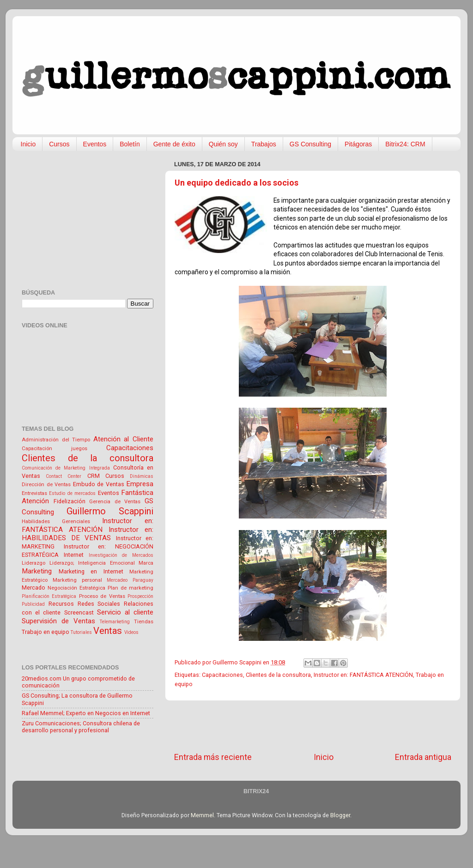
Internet (74, 555)
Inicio (28, 144)
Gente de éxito (174, 144)
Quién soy (223, 144)
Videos (131, 632)
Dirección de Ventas (46, 484)
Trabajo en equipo (45, 632)
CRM (94, 476)
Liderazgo (33, 563)
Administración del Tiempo (56, 440)
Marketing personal (77, 580)
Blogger (340, 815)
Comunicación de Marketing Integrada (66, 468)
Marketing (37, 571)
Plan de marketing (130, 588)
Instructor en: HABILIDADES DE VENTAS (88, 534)
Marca (146, 563)
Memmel (202, 815)
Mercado (33, 588)
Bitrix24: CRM (405, 144)
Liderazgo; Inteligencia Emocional (92, 563)
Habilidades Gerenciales (56, 521)
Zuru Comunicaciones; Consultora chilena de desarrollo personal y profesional (81, 727)
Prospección (140, 596)
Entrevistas (34, 493)
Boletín (130, 144)
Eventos (95, 144)
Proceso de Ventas (102, 596)
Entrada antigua (423, 757)
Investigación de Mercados (121, 555)
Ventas (108, 631)
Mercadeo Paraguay (130, 580)
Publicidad (33, 604)
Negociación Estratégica (76, 588)
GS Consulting (310, 144)
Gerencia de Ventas (115, 501)
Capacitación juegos (55, 448)
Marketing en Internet (91, 571)
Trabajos (264, 144)
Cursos (59, 144)
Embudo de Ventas (99, 484)
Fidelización (70, 501)
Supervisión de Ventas (58, 621)
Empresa (140, 484)
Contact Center (64, 476)
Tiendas (144, 621)
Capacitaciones (222, 675)
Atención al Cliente (123, 439)
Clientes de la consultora (278, 675)
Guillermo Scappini (110, 511)
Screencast (79, 612)
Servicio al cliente (125, 612)
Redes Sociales (99, 604)
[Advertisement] (313, 726)
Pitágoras (358, 144)
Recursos (61, 604)
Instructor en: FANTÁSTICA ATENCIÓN (363, 675)
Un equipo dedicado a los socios (236, 183)
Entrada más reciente (213, 757)
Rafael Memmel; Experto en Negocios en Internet (86, 713)
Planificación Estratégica (49, 596)
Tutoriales (81, 632)
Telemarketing (115, 622)
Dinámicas (142, 476)
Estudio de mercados (72, 493)
